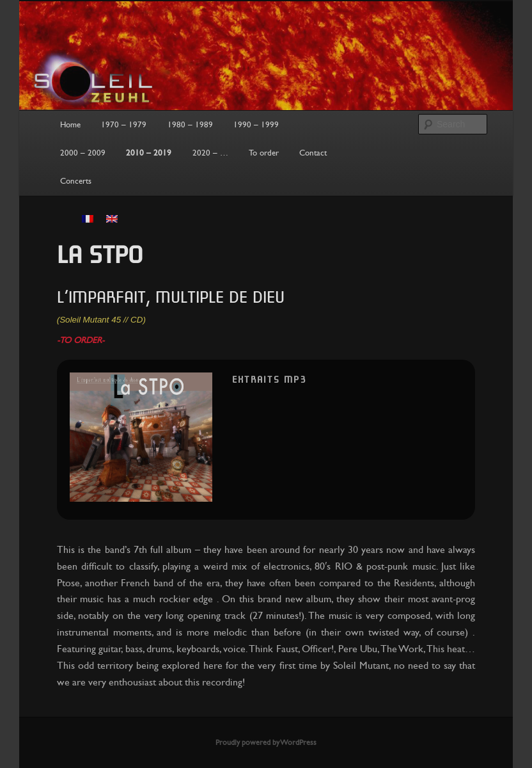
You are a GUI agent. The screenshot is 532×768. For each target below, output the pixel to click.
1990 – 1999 (256, 125)
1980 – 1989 (190, 125)
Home (70, 125)
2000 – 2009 (83, 153)
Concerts (76, 181)
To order (264, 153)
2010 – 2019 (149, 153)
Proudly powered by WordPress (266, 742)
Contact (313, 153)
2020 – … (210, 153)
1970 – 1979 (124, 125)
